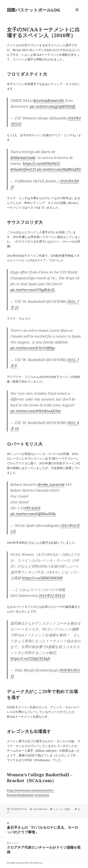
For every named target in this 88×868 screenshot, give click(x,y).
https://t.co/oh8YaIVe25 (41, 163)
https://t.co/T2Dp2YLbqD (30, 658)
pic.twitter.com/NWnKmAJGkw (36, 411)
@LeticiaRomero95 (49, 100)
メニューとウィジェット (77, 14)
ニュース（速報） (63, 809)
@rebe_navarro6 (51, 484)
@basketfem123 (23, 169)
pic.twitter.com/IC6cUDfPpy (33, 348)
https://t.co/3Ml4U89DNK (42, 578)
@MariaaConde (23, 158)
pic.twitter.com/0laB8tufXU (59, 169)
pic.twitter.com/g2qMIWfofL (53, 106)
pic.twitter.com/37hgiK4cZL (33, 290)
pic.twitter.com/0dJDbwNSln (33, 514)
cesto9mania (40, 809)
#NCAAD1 (32, 508)
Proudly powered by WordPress (25, 863)
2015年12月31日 (52, 595)
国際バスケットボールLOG (33, 10)
